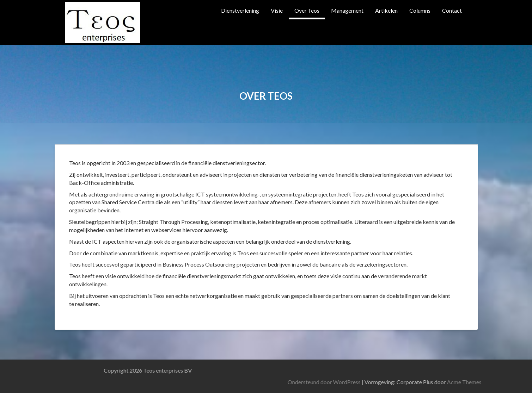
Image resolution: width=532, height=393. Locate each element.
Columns (420, 10)
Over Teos (307, 10)
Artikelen (386, 10)
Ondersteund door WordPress (415, 382)
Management (347, 10)
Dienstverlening (240, 10)
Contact (452, 10)
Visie (277, 10)
